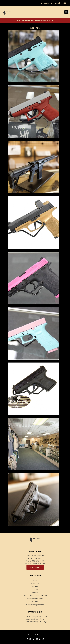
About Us (35, 583)
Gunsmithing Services (35, 605)
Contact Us (35, 567)
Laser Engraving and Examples (35, 596)
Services (35, 593)
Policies (35, 590)
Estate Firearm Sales (35, 599)
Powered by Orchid (35, 635)
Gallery (35, 602)
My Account (45, 3)
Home (35, 580)
